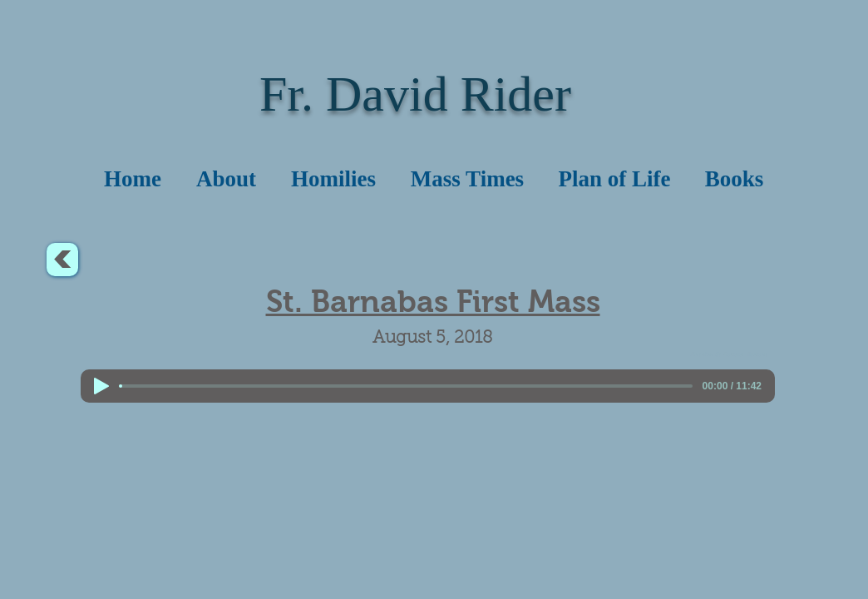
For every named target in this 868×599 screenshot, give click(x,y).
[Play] (101, 386)
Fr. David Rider (415, 94)
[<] (62, 260)
